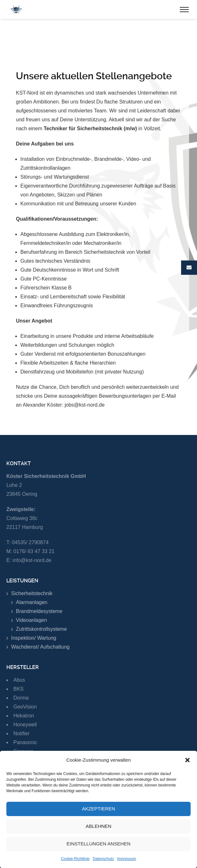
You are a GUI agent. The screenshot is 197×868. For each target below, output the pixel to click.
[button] (187, 766)
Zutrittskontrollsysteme (41, 629)
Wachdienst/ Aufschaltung (40, 647)
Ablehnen (98, 832)
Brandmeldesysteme (39, 611)
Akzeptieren (98, 815)
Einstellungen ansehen (98, 850)
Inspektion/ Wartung (34, 638)
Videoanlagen (32, 620)
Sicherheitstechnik (32, 593)
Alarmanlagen (32, 602)
